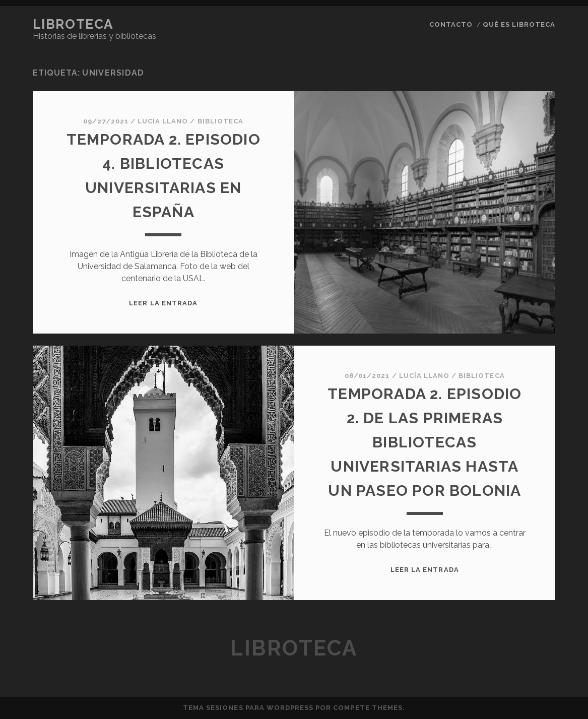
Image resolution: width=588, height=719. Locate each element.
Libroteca (73, 24)
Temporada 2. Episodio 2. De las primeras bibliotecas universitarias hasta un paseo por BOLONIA (424, 442)
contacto (451, 24)
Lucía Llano (163, 121)
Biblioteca (220, 121)
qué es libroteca (519, 24)
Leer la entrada (163, 303)
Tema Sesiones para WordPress (248, 708)
